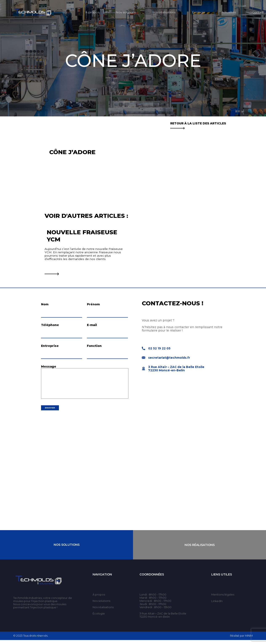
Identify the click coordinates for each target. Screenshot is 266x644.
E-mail (92, 326)
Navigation (102, 578)
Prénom (93, 304)
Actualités (229, 12)
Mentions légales (223, 599)
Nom (45, 304)
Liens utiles (222, 578)
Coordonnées (152, 578)
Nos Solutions (67, 549)
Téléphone (50, 326)
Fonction (94, 348)
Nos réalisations (164, 12)
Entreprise (50, 348)
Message (49, 370)
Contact (258, 12)
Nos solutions (126, 12)
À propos (92, 12)
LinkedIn (217, 605)
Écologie (199, 12)
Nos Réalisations (200, 549)
